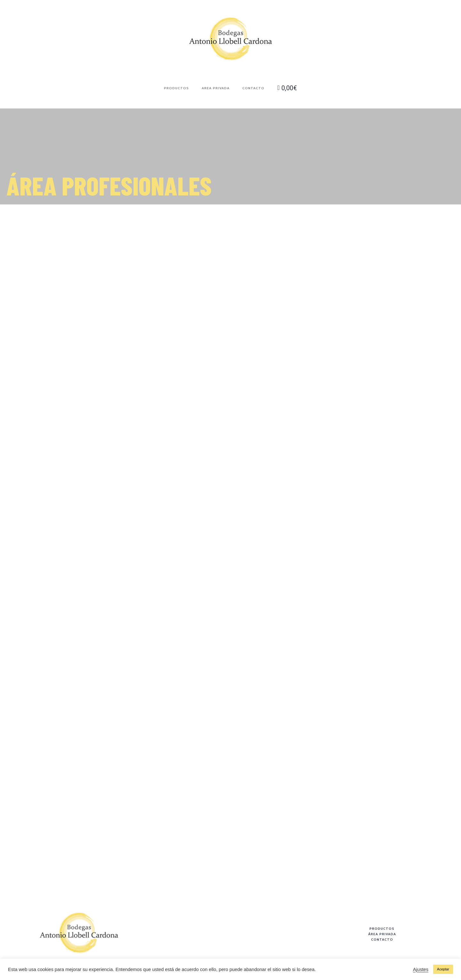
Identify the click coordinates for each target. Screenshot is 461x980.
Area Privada (216, 88)
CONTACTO (382, 939)
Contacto (253, 88)
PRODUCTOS (382, 928)
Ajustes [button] (421, 969)
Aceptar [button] (443, 969)
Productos (176, 88)
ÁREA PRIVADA (382, 934)
